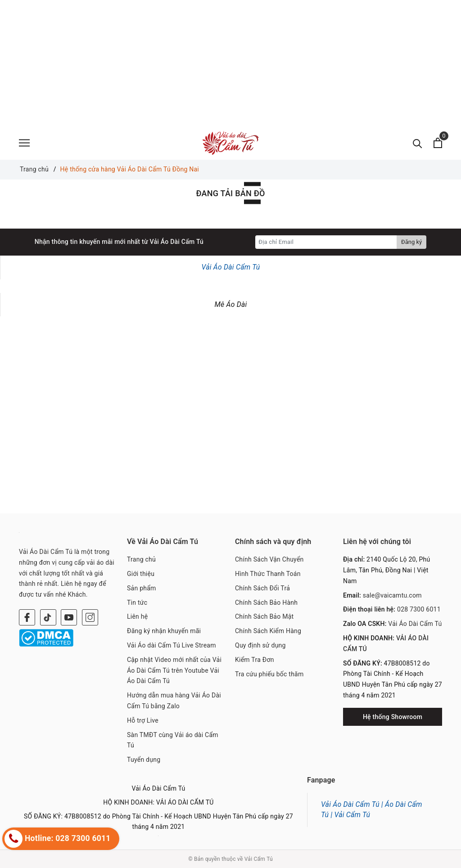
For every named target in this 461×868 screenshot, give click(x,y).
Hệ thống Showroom (393, 717)
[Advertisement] (230, 63)
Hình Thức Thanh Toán (268, 574)
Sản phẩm (142, 588)
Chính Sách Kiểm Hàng (268, 631)
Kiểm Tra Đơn (255, 660)
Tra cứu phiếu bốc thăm (269, 674)
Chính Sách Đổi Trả (262, 588)
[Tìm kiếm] (418, 143)
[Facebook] (27, 617)
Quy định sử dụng (260, 645)
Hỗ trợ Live (143, 720)
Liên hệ (137, 616)
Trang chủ (141, 559)
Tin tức (137, 603)
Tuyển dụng (144, 760)
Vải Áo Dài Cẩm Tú (231, 267)
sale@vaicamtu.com (392, 595)
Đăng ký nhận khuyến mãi (164, 631)
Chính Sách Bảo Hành (266, 603)
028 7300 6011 (419, 609)
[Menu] (24, 143)
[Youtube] (69, 617)
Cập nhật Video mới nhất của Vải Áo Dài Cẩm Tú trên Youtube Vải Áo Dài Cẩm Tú (174, 670)
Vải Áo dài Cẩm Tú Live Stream (172, 645)
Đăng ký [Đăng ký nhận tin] (411, 242)
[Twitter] (48, 617)
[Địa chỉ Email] (326, 242)
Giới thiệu (141, 574)
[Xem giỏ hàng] (438, 143)
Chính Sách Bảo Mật (264, 616)
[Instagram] (90, 617)
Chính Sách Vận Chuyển (269, 559)
